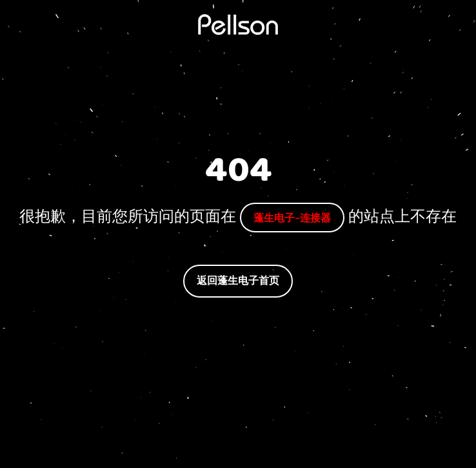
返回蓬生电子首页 (238, 280)
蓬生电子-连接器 (292, 217)
